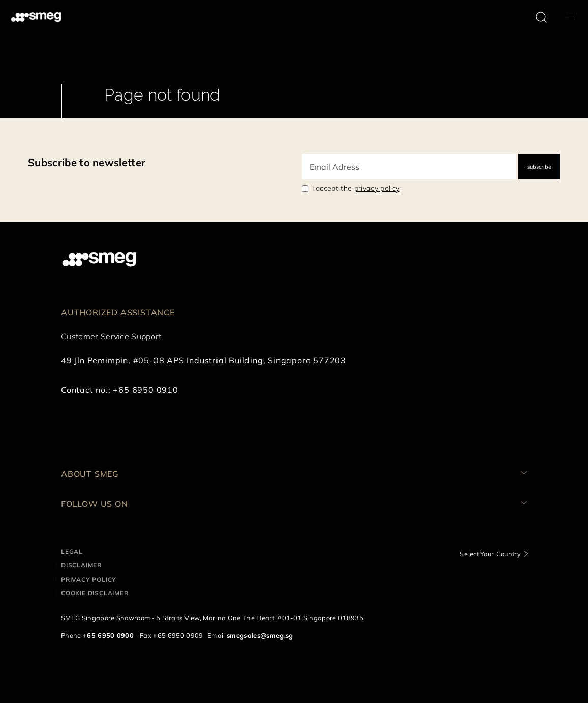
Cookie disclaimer (95, 593)
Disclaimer (81, 565)
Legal (72, 551)
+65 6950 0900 (108, 635)
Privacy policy (89, 579)
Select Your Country (490, 554)
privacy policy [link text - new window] (377, 188)
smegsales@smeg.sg (260, 635)
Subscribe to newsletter (87, 162)
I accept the (356, 188)
